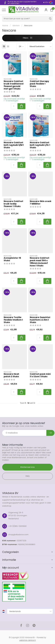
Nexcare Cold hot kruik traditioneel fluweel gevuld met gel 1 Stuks (14, 85)
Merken (16, 25)
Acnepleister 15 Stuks (12, 259)
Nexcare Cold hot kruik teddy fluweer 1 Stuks (13, 204)
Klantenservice (27, 467)
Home (5, 25)
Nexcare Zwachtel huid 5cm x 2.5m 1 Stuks (40, 320)
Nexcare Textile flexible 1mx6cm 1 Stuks (13, 320)
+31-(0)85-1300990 (17, 526)
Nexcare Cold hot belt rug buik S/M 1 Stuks (14, 145)
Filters (27, 38)
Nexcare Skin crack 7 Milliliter (41, 203)
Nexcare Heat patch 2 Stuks (11, 375)
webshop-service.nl (28, 640)
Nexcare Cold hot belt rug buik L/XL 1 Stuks (40, 145)
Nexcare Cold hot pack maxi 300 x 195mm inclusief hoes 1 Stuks (40, 262)
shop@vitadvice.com (18, 535)
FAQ (28, 476)
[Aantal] (14, 106)
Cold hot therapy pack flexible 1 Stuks (39, 84)
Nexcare (28, 25)
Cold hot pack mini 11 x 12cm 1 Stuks (40, 375)
